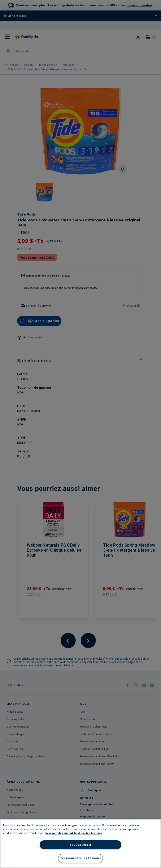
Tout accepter (80, 845)
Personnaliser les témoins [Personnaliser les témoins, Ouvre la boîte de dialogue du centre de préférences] (81, 858)
